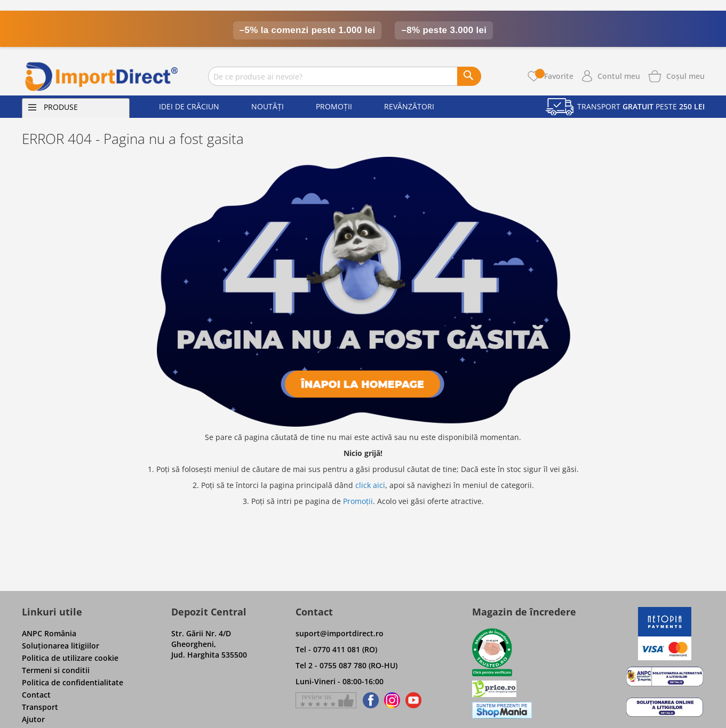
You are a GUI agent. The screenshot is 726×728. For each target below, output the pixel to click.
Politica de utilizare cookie (70, 658)
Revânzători (409, 106)
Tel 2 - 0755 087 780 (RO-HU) (346, 665)
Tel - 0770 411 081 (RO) (336, 649)
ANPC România (49, 633)
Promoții (334, 106)
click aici (370, 485)
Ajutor (33, 719)
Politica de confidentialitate (73, 682)
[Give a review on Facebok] (326, 700)
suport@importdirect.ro (340, 633)
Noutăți (268, 106)
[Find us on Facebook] (369, 700)
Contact (36, 695)
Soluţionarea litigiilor (61, 646)
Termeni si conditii (56, 670)
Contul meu (619, 76)
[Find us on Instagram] (392, 700)
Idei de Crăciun (189, 106)
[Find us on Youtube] (413, 700)
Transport (40, 707)
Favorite (554, 76)
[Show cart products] (685, 75)
